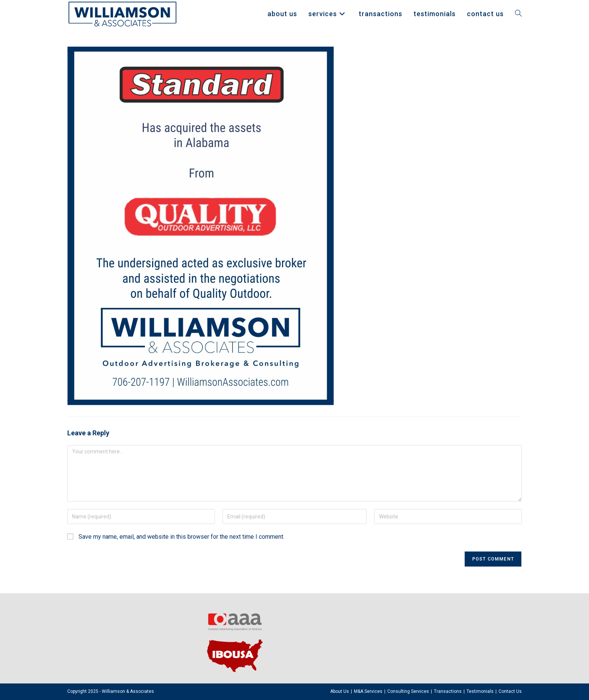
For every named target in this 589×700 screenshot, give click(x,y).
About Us (340, 691)
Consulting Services (408, 691)
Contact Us (510, 691)
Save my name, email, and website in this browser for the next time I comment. (181, 537)
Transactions (448, 691)
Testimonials (480, 691)
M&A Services (368, 691)
